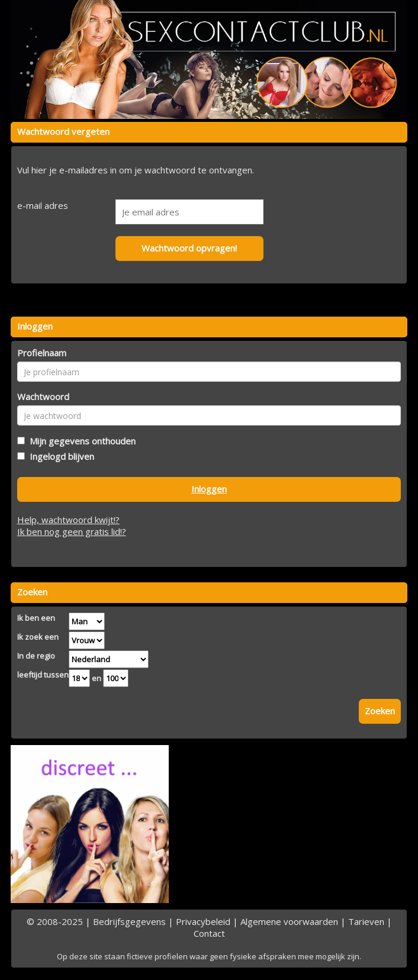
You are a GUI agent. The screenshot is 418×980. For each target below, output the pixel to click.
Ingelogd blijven (60, 456)
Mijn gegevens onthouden (80, 441)
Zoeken (380, 711)
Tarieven (366, 921)
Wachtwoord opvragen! (189, 248)
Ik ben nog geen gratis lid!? (72, 531)
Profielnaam (42, 353)
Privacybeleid (203, 921)
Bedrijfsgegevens (129, 921)
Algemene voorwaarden (289, 921)
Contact (209, 933)
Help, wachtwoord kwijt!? (68, 520)
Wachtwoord (43, 396)
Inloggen (209, 489)
